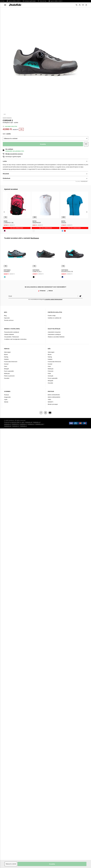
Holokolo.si (31, 424)
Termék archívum (9, 320)
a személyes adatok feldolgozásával (53, 299)
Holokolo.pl (7, 424)
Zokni (6, 366)
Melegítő (6, 369)
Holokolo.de (8, 426)
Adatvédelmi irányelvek (54, 332)
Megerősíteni (80, 296)
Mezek (6, 355)
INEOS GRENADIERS (54, 397)
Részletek (6, 174)
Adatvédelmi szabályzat (54, 334)
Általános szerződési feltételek (56, 337)
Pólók (49, 373)
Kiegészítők (7, 397)
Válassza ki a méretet (11, 138)
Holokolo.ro (23, 424)
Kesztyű (6, 364)
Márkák (6, 402)
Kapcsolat (7, 318)
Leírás (5, 161)
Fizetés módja (52, 316)
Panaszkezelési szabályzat (12, 332)
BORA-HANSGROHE (54, 395)
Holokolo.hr (16, 426)
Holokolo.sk (29, 422)
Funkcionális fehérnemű (11, 362)
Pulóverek (51, 371)
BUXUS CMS (15, 422)
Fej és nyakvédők (9, 371)
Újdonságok (7, 352)
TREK (49, 400)
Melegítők (50, 381)
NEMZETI (50, 402)
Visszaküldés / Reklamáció (12, 337)
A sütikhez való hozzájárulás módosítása (15, 339)
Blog (5, 316)
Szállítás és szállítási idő (54, 318)
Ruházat (6, 395)
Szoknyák (50, 376)
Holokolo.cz (37, 422)
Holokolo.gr (23, 426)
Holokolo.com (39, 424)
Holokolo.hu (15, 424)
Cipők (6, 400)
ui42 (23, 422)
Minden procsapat (53, 404)
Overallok (7, 378)
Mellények (7, 373)
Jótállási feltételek (9, 334)
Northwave (7, 118)
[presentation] (4, 212)
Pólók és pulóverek (9, 376)
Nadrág (6, 357)
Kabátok (6, 359)
